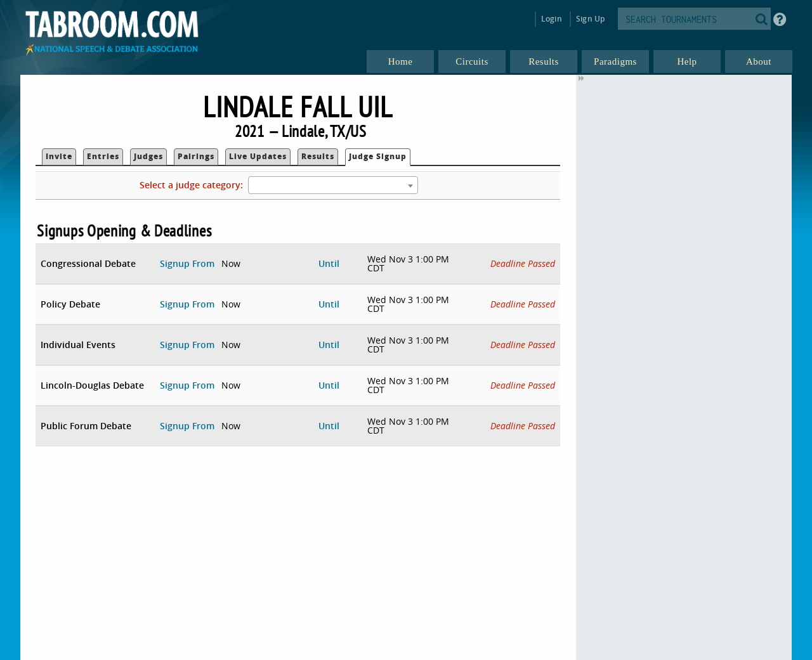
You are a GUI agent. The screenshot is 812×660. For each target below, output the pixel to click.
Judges (148, 156)
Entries (103, 156)
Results (318, 156)
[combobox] (333, 185)
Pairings (196, 156)
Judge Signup (378, 156)
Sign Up (590, 19)
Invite (59, 156)
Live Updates (258, 156)
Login (552, 19)
